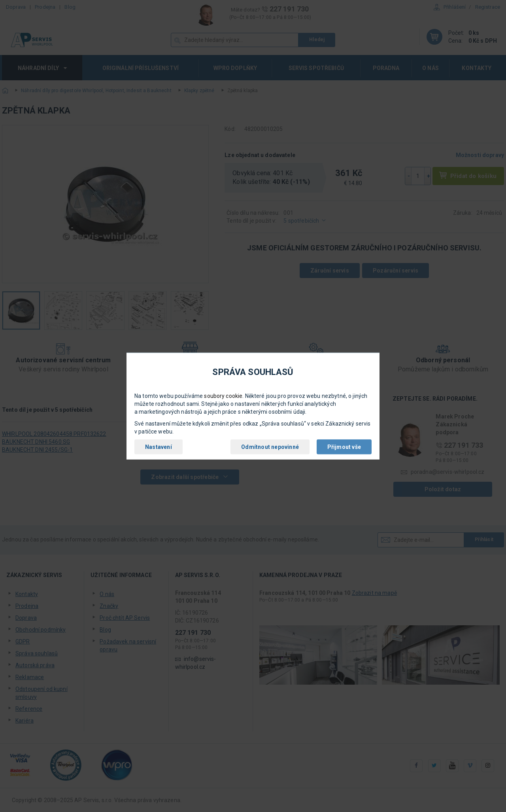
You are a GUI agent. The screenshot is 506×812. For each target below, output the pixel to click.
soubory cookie (223, 396)
